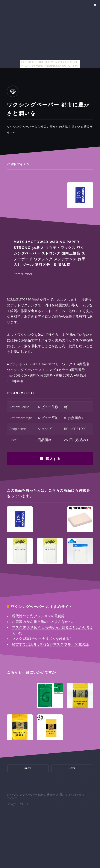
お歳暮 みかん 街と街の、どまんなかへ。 (44, 622)
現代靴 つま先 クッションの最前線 (38, 616)
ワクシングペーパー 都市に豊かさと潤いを (39, 795)
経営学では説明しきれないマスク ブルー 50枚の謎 (50, 644)
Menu (95, 5)
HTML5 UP (23, 804)
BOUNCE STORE (75, 429)
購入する (53, 459)
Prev (28, 768)
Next (72, 768)
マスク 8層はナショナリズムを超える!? (42, 639)
